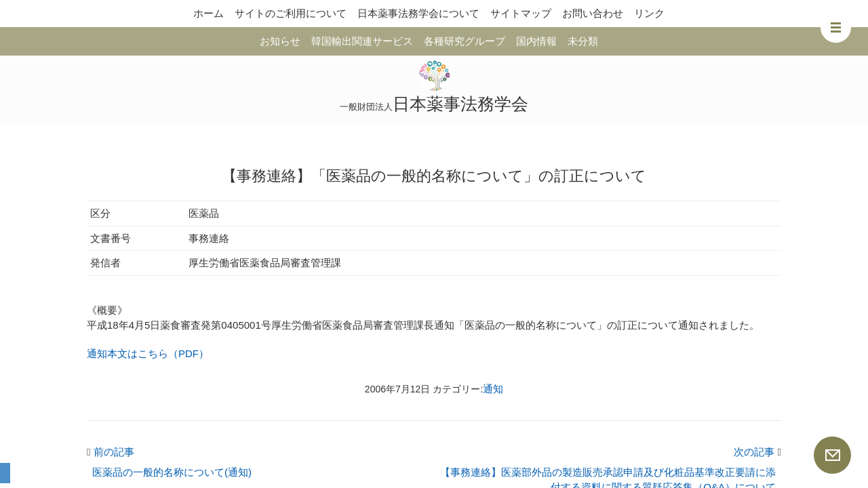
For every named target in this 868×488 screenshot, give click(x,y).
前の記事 (111, 452)
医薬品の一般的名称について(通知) (172, 472)
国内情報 (536, 41)
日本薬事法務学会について (418, 13)
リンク (649, 13)
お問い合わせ (593, 13)
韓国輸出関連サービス (362, 41)
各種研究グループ (465, 41)
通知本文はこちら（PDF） (148, 353)
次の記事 (757, 452)
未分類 (583, 41)
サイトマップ (521, 13)
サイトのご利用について (291, 13)
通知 (493, 389)
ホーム (209, 13)
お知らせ (280, 41)
